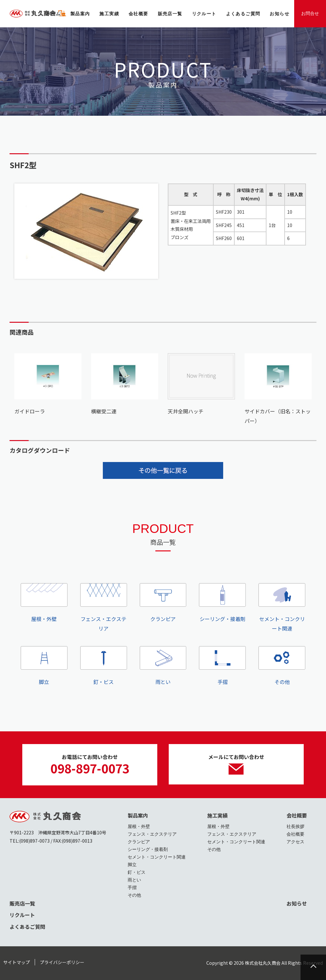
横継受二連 (104, 411)
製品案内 (138, 815)
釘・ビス (104, 666)
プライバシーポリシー (62, 962)
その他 (282, 666)
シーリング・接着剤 (222, 603)
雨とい (163, 666)
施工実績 (217, 815)
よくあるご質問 (27, 927)
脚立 (44, 666)
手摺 (222, 666)
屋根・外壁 (44, 603)
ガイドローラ (30, 411)
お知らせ (297, 903)
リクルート (22, 915)
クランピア (163, 603)
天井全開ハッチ (186, 411)
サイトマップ (17, 962)
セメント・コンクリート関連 (282, 608)
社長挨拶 (295, 826)
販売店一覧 (22, 903)
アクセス (295, 842)
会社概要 (297, 815)
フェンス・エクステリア (104, 608)
